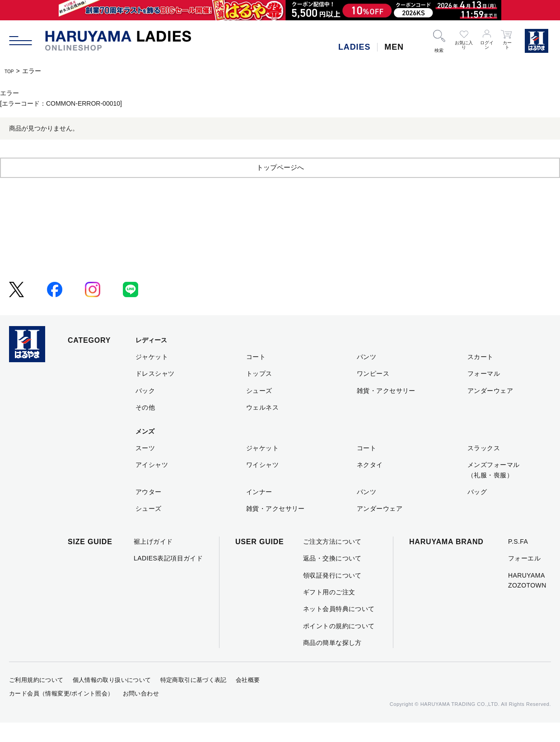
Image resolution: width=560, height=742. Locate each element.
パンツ (366, 376)
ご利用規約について (36, 699)
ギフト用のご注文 (329, 611)
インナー (259, 511)
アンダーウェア (490, 410)
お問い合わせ (141, 713)
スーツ (145, 467)
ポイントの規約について (339, 645)
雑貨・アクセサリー (386, 410)
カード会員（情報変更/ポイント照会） (61, 713)
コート (256, 376)
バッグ (477, 511)
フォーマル (484, 393)
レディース (151, 359)
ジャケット (152, 376)
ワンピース (373, 393)
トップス (259, 393)
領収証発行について (332, 595)
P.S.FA (518, 561)
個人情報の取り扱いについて (112, 699)
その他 (145, 427)
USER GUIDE (260, 561)
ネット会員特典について (339, 628)
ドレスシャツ (155, 393)
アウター (149, 511)
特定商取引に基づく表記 (194, 699)
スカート (481, 376)
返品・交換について (332, 578)
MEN (394, 47)
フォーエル (524, 578)
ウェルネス (262, 427)
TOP (11, 71)
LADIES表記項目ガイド (168, 578)
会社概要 (248, 699)
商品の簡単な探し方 (332, 662)
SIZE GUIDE (90, 561)
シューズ (259, 410)
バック (145, 410)
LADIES (354, 47)
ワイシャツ (262, 484)
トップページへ (280, 186)
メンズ (145, 451)
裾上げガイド (153, 561)
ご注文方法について (332, 561)
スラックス (484, 467)
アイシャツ (152, 484)
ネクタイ (370, 484)
